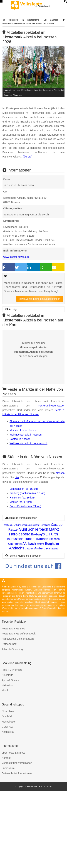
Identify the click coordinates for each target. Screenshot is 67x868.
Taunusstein (15, 616)
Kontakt (6, 835)
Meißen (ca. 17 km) (21, 579)
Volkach (29, 621)
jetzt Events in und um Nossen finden (40, 320)
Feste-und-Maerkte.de (51, 472)
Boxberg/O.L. (40, 612)
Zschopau (8, 602)
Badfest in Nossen (20, 505)
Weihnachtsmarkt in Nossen (26, 501)
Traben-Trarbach (36, 616)
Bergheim (52, 621)
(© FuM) (28, 167)
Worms (40, 621)
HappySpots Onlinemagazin (18, 716)
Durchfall (7, 794)
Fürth (53, 611)
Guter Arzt (8, 804)
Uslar (17, 602)
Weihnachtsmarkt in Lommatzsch (29, 510)
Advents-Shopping (12, 726)
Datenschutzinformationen (17, 850)
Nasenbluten (9, 788)
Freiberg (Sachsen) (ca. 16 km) (27, 570)
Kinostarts (8, 752)
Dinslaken (46, 602)
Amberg (40, 625)
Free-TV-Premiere (12, 747)
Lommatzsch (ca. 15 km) (24, 566)
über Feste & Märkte (13, 830)
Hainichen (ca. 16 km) (22, 575)
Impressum (8, 845)
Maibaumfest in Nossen (23, 497)
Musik (5, 768)
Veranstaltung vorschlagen (17, 840)
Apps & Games (10, 757)
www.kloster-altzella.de (16, 278)
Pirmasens (52, 626)
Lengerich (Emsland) (30, 602)
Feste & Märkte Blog (13, 706)
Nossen (60, 550)
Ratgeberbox (9, 721)
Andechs (17, 625)
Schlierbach (38, 606)
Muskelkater (9, 799)
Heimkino (7, 763)
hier (17, 554)
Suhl (23, 606)
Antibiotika (8, 809)
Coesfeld (29, 626)
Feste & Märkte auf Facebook (19, 711)
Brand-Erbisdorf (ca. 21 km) (25, 583)
